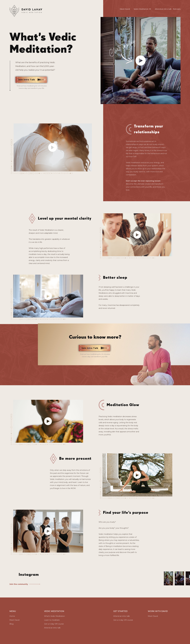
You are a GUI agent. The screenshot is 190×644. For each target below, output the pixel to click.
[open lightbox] (141, 61)
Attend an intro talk (163, 9)
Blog (11, 624)
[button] (142, 9)
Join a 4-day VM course (54, 624)
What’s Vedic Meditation (54, 616)
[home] (26, 11)
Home (12, 616)
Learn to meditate (52, 620)
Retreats (177, 9)
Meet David (125, 9)
